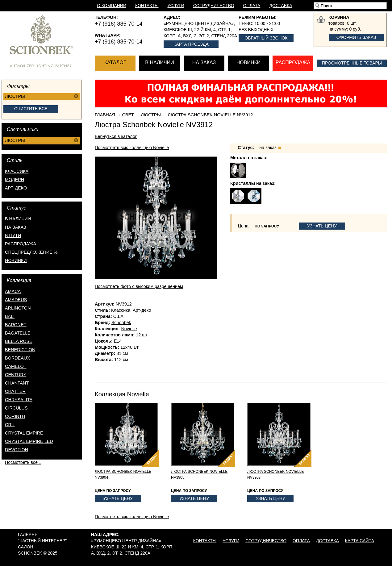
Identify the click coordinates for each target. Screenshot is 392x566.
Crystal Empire (24, 433)
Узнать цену (322, 226)
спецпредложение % (31, 252)
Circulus (16, 408)
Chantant (17, 383)
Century (16, 375)
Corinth (15, 416)
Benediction (20, 350)
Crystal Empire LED (29, 441)
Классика (17, 171)
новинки (16, 260)
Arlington (18, 308)
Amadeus (16, 300)
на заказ (16, 227)
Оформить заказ (356, 37)
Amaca (13, 291)
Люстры (151, 115)
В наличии (159, 62)
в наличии (18, 219)
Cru (10, 425)
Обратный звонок (266, 38)
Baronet (16, 325)
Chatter (15, 391)
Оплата (252, 6)
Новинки (249, 62)
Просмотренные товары (352, 63)
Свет (128, 115)
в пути (13, 235)
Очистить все (31, 109)
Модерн (15, 180)
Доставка (281, 6)
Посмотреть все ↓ (23, 462)
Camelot (16, 366)
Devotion (17, 450)
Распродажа (293, 62)
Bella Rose (19, 341)
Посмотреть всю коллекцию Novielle (132, 148)
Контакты (147, 6)
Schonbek (121, 323)
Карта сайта (360, 541)
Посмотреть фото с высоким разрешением (139, 286)
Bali (10, 316)
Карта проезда (191, 44)
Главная (105, 115)
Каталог (115, 62)
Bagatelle (18, 333)
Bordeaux (17, 358)
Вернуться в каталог (116, 136)
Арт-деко (16, 188)
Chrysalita (19, 400)
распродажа (21, 244)
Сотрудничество (214, 6)
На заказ (204, 62)
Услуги (176, 6)
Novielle (129, 329)
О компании (112, 6)
